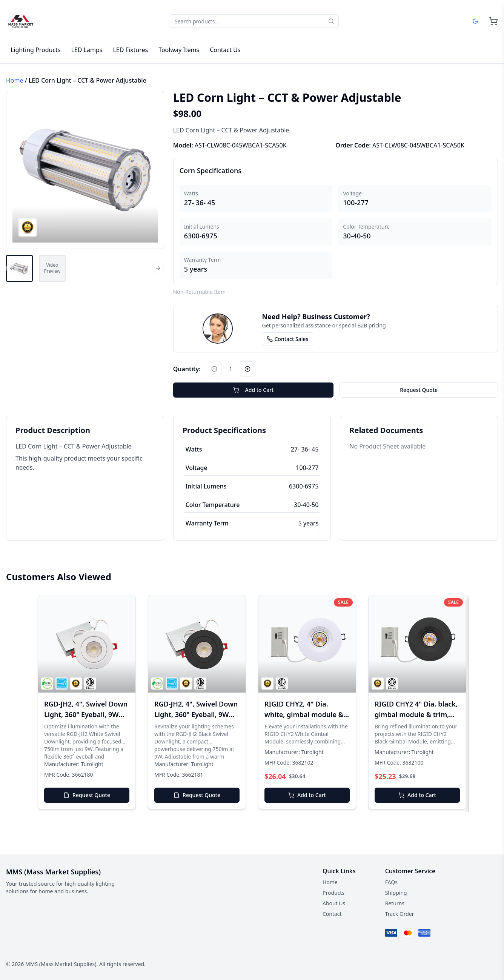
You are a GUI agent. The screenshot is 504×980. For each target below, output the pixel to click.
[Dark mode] (475, 21)
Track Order (400, 914)
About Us (334, 903)
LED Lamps (87, 50)
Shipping (396, 893)
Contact (332, 914)
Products (333, 893)
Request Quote (419, 390)
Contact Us (225, 50)
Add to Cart (254, 390)
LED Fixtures (130, 50)
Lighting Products (36, 50)
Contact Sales (287, 339)
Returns (395, 903)
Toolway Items (179, 50)
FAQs (391, 882)
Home (15, 80)
